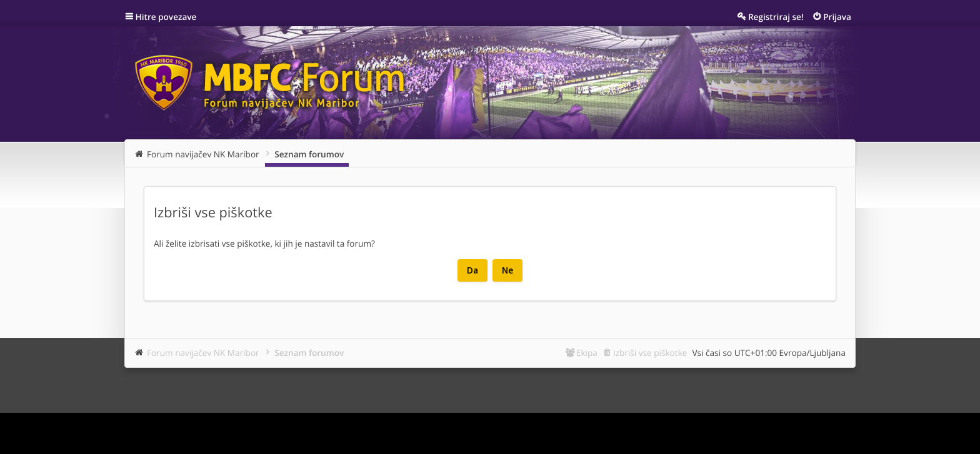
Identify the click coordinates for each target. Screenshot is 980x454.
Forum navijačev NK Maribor (203, 353)
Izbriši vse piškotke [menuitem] (650, 353)
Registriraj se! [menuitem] (776, 17)
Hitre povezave (166, 17)
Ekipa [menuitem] (587, 353)
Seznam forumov (309, 353)
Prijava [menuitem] (837, 17)
